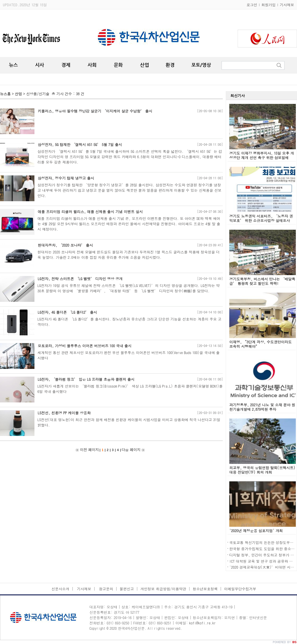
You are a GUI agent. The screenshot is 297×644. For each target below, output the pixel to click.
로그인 (252, 5)
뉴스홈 (5, 94)
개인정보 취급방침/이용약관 (163, 589)
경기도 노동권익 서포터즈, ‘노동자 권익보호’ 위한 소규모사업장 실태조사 (261, 218)
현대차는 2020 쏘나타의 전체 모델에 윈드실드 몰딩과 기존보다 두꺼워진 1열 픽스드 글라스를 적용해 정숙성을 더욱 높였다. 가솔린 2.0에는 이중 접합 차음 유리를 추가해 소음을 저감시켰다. (129, 254)
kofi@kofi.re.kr (203, 623)
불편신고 (127, 589)
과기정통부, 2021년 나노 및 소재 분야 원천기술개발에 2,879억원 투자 (262, 407)
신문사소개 (60, 589)
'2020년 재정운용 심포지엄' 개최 (256, 530)
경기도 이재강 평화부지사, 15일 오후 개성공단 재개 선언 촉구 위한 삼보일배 (262, 155)
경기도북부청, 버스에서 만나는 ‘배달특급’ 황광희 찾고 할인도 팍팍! (262, 281)
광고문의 (105, 589)
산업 (18, 94)
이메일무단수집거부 (240, 589)
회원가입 (268, 5)
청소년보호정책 (205, 589)
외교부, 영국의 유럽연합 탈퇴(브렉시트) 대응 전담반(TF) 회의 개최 (262, 470)
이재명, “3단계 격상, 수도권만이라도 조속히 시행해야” (260, 344)
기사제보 (287, 5)
